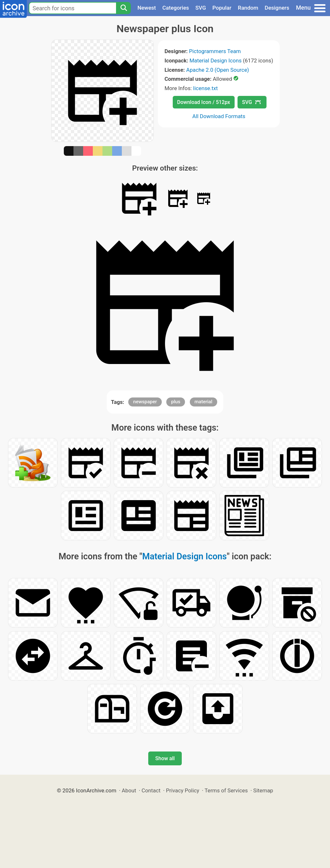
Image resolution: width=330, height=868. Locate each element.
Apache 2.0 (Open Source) (218, 70)
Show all (165, 758)
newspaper (145, 402)
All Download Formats (219, 116)
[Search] (123, 8)
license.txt (205, 88)
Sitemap (263, 790)
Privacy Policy (183, 790)
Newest (146, 8)
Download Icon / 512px (204, 102)
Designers (277, 8)
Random (248, 8)
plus (176, 402)
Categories (176, 8)
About (129, 790)
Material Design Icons (216, 61)
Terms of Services (226, 790)
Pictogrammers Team (215, 51)
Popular (222, 8)
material (204, 402)
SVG (201, 8)
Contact (151, 790)
